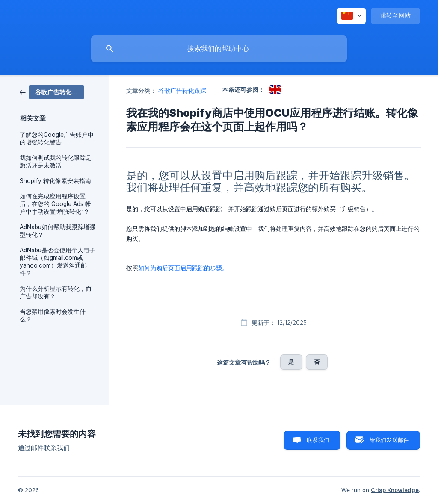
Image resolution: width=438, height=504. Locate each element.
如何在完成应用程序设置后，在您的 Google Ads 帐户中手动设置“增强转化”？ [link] (55, 204)
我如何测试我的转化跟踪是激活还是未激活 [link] (56, 162)
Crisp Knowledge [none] (395, 490)
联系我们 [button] (318, 440)
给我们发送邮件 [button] (389, 440)
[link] (52, 92)
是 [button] (291, 362)
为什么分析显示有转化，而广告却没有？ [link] (56, 292)
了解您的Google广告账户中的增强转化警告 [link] (57, 139)
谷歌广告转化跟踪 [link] (182, 90)
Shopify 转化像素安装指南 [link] (55, 181)
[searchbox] (219, 49)
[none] (351, 16)
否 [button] (317, 362)
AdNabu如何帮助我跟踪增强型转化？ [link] (58, 231)
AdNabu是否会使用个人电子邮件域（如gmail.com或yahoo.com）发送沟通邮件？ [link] (58, 262)
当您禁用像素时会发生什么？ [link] (53, 315)
